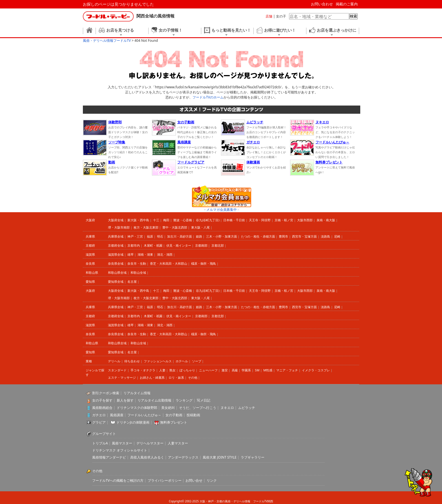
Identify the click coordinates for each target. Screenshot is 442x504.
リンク (212, 480)
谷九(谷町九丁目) (208, 220)
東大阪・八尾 (200, 227)
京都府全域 (116, 245)
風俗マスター (122, 443)
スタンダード (117, 370)
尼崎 (337, 236)
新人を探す (125, 400)
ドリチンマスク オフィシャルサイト (120, 450)
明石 (160, 236)
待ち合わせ (132, 361)
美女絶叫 (168, 408)
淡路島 (325, 236)
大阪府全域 (116, 220)
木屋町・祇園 (153, 245)
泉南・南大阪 (326, 220)
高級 (235, 370)
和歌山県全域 (117, 272)
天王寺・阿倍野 (260, 220)
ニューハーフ (208, 370)
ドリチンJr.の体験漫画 (133, 422)
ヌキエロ (227, 408)
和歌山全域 (138, 272)
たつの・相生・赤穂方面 (258, 236)
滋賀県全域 (116, 254)
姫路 (199, 236)
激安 (225, 370)
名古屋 (132, 281)
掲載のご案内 (347, 4)
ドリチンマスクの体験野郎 (137, 408)
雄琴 (131, 254)
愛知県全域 (116, 281)
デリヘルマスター (150, 443)
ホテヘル (182, 361)
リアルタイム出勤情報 (154, 400)
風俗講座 (117, 415)
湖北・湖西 (165, 254)
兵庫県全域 (116, 236)
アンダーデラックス (183, 457)
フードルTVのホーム (208, 97)
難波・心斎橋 (183, 220)
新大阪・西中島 (138, 220)
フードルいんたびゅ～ (144, 415)
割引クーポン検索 (106, 393)
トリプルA (100, 443)
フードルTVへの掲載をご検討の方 (118, 480)
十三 (156, 220)
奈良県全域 (116, 263)
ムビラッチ (247, 408)
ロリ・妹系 (176, 377)
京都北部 (218, 245)
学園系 (246, 370)
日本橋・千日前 (234, 220)
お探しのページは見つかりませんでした (118, 4)
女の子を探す (102, 400)
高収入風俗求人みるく (147, 457)
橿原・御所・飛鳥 (204, 263)
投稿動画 (193, 415)
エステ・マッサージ (122, 377)
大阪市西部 (305, 220)
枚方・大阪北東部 (146, 227)
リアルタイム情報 (137, 393)
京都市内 (134, 245)
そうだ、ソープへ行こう (198, 408)
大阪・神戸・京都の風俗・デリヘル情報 (225, 501)
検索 (353, 16)
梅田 (166, 220)
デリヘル (114, 361)
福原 (150, 236)
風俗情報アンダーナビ (109, 457)
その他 (193, 377)
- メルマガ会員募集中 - (222, 210)
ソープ (197, 361)
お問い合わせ (322, 4)
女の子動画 (174, 415)
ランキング (184, 400)
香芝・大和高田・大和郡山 (169, 263)
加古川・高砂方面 (180, 236)
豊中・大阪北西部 (175, 227)
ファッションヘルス (158, 361)
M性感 (268, 370)
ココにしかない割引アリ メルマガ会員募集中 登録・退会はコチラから (222, 196)
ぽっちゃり (187, 370)
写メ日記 (204, 400)
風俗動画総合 (102, 408)
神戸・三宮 (135, 236)
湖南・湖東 (145, 254)
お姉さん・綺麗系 (152, 377)
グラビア (99, 422)
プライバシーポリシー (165, 480)
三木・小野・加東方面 (222, 236)
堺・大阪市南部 (119, 227)
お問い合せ (194, 480)
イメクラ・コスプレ (316, 370)
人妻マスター (178, 443)
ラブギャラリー (253, 457)
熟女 (173, 370)
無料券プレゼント (174, 422)
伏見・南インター (179, 245)
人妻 (162, 370)
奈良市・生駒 (137, 263)
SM (257, 370)
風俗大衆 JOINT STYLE (220, 457)
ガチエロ (99, 415)
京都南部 (201, 245)
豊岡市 (283, 236)
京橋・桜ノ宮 (284, 220)
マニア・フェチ (287, 370)
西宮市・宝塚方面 (304, 236)
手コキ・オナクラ (143, 370)
